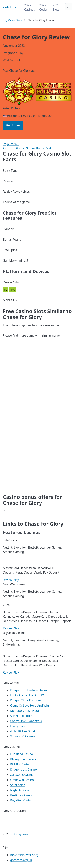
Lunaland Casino (22, 754)
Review (8, 580)
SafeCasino (18, 785)
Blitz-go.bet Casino (23, 759)
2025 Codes (43, 7)
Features (9, 148)
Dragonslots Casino (24, 769)
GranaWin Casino (22, 780)
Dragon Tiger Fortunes (26, 700)
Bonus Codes (45, 148)
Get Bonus (13, 125)
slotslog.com (19, 834)
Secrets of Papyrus (23, 736)
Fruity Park (18, 726)
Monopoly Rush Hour (25, 711)
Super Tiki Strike (21, 716)
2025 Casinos (30, 7)
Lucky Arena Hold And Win (28, 695)
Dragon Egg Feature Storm (29, 690)
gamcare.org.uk (21, 860)
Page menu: (11, 144)
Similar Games (25, 148)
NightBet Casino (21, 790)
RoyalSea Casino (21, 800)
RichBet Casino (20, 764)
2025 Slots (56, 7)
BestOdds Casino (22, 795)
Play (16, 580)
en (69, 7)
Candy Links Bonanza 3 (26, 721)
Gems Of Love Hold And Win (29, 706)
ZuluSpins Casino (22, 775)
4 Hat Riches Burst (23, 731)
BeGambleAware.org (24, 855)
